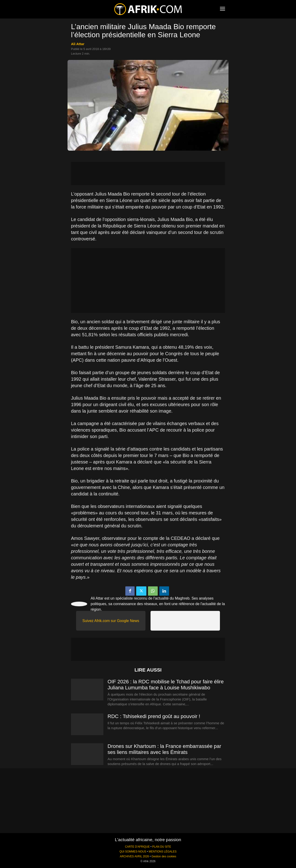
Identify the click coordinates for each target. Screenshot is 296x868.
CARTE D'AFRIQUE (137, 847)
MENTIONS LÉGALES (163, 852)
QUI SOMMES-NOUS (133, 852)
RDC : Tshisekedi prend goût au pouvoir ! (154, 716)
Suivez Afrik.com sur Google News (111, 621)
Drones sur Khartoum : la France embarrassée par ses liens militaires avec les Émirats (164, 749)
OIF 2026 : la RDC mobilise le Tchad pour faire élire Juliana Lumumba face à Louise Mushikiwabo (166, 685)
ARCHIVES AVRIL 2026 (134, 856)
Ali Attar (78, 44)
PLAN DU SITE (162, 847)
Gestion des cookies (164, 856)
